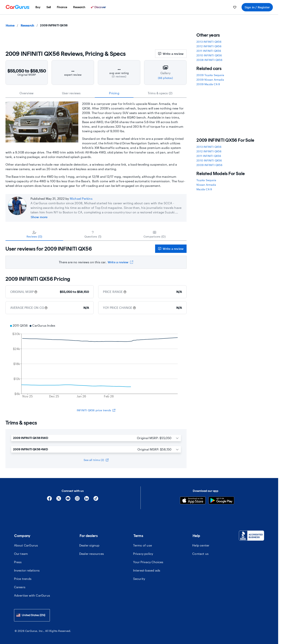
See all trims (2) (96, 460)
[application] (96, 361)
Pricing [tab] (114, 93)
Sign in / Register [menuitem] (257, 7)
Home (10, 25)
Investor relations (27, 570)
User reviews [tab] (71, 93)
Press (18, 562)
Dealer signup (89, 545)
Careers (20, 587)
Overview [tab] (27, 93)
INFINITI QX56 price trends (96, 410)
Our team (21, 554)
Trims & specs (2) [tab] (160, 93)
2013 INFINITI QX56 (209, 42)
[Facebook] (49, 500)
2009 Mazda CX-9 (208, 84)
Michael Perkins (81, 199)
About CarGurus (26, 545)
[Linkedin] (87, 500)
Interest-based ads (147, 570)
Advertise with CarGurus (32, 595)
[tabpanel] (96, 255)
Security (139, 579)
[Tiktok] (96, 500)
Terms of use (142, 545)
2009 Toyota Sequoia (210, 75)
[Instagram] (77, 500)
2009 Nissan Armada (210, 80)
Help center (201, 545)
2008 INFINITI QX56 (209, 60)
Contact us (200, 554)
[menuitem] (38, 7)
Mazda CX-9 (204, 189)
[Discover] (99, 7)
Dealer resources (92, 554)
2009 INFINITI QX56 (209, 165)
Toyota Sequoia (206, 180)
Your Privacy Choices (148, 562)
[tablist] (96, 93)
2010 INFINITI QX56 (209, 55)
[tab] (34, 234)
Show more (39, 217)
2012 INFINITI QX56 (209, 46)
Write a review (171, 54)
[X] (59, 500)
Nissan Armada (206, 185)
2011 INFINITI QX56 (209, 51)
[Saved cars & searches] (235, 7)
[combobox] (32, 615)
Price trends (23, 579)
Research (27, 25)
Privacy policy (143, 554)
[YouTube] (68, 500)
